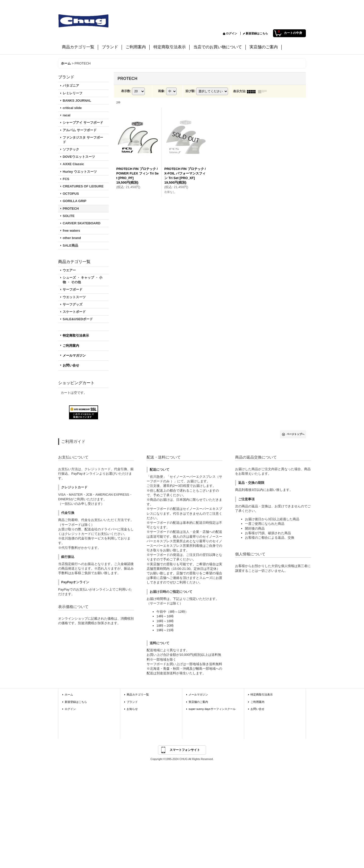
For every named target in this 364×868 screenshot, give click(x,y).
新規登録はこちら (257, 33)
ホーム (69, 695)
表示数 (126, 91)
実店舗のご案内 (198, 702)
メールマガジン (74, 355)
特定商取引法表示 (76, 335)
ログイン (232, 33)
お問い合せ (71, 365)
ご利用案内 (71, 346)
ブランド (132, 702)
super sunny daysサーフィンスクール (212, 709)
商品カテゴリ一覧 (138, 695)
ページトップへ (295, 434)
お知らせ (132, 709)
